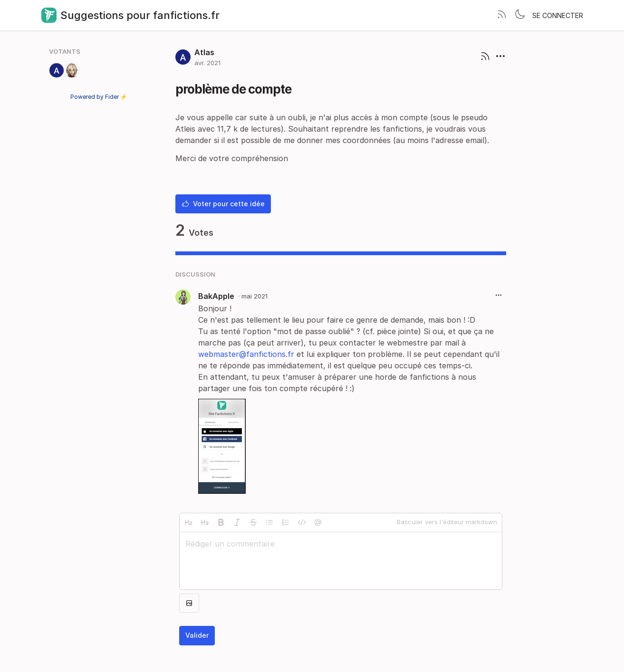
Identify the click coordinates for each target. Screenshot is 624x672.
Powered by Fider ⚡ (99, 97)
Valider (197, 635)
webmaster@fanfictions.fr (246, 354)
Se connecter (558, 15)
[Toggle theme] (520, 15)
